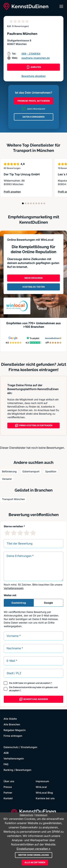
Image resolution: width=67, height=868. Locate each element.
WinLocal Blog (44, 793)
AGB (15, 683)
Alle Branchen (12, 724)
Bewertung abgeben (33, 76)
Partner (8, 793)
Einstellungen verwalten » (33, 849)
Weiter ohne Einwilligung (34, 855)
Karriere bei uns (45, 798)
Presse (8, 787)
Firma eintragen (13, 736)
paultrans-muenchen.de (36, 58)
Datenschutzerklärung (24, 687)
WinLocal (41, 787)
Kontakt (8, 798)
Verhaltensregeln (14, 588)
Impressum (42, 781)
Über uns (9, 781)
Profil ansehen (12, 192)
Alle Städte (10, 719)
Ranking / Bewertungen (17, 770)
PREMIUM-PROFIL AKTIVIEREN (34, 101)
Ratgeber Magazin (15, 730)
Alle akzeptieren (35, 862)
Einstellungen (29, 747)
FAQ (6, 764)
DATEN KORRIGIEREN (33, 117)
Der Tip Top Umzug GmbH (22, 174)
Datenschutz (11, 747)
